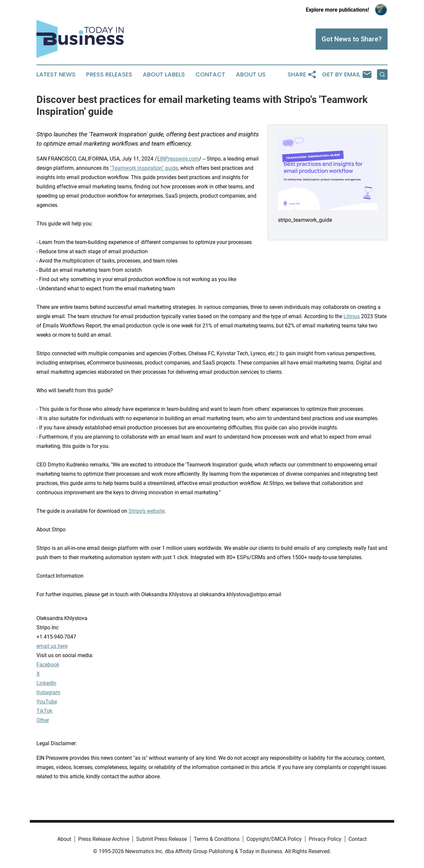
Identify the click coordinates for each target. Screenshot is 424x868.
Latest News (56, 74)
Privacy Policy (325, 839)
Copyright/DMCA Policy (274, 839)
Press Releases (109, 74)
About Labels (164, 74)
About (64, 839)
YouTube (47, 702)
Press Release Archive (104, 839)
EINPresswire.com (178, 159)
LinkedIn (46, 683)
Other (43, 720)
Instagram (48, 692)
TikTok (44, 711)
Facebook (48, 665)
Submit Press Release (161, 839)
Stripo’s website (147, 511)
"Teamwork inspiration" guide (144, 168)
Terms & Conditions (217, 839)
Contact (210, 74)
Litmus (352, 316)
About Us (251, 74)
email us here (52, 646)
